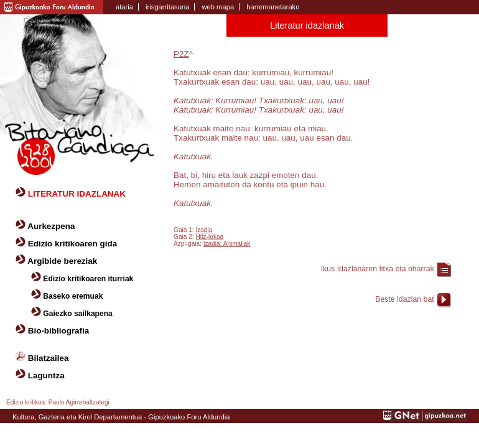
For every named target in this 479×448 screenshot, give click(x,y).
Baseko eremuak (73, 296)
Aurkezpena (51, 226)
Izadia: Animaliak (227, 244)
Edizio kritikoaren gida (72, 244)
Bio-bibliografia (59, 331)
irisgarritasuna (167, 7)
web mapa (218, 7)
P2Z (181, 54)
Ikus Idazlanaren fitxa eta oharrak (378, 269)
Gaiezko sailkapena (77, 314)
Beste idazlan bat (404, 299)
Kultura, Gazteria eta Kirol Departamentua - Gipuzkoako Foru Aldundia (121, 417)
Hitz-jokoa (209, 237)
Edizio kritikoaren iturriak (88, 279)
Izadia (204, 230)
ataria (124, 7)
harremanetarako (273, 7)
